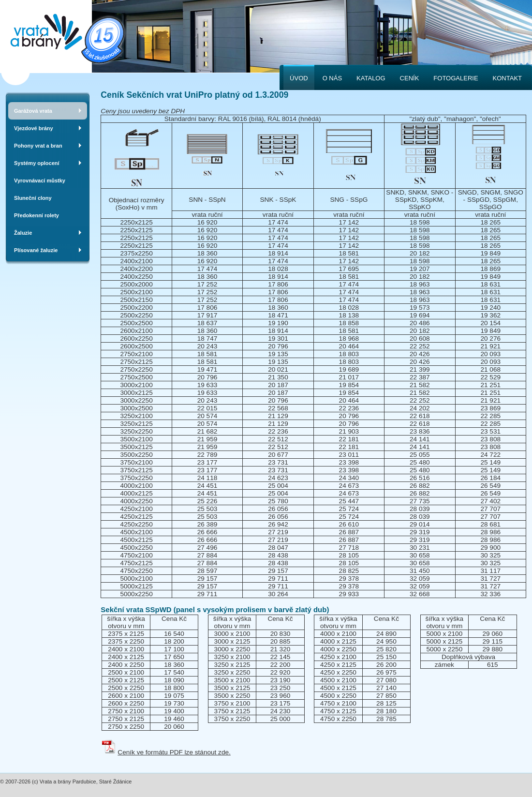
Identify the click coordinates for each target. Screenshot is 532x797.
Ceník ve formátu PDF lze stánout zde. (174, 752)
